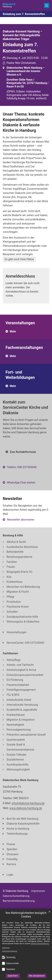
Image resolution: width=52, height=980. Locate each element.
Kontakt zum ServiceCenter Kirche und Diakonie (25, 407)
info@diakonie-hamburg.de (28, 803)
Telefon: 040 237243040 (22, 467)
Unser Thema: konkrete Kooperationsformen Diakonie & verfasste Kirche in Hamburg (24, 122)
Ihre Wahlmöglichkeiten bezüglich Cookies (26, 915)
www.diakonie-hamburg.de (26, 808)
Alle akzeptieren (37, 976)
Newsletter (12, 499)
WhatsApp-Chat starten (21, 483)
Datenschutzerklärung (9, 951)
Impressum (6, 948)
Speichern (13, 976)
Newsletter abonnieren (21, 520)
